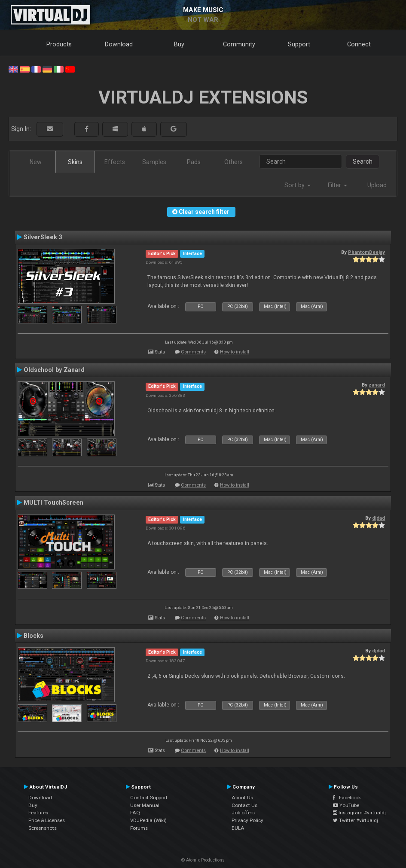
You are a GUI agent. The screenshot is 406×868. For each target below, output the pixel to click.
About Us (242, 798)
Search (363, 161)
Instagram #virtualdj (359, 813)
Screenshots (43, 828)
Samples (154, 162)
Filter (337, 185)
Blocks (34, 636)
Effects (115, 162)
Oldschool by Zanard (54, 370)
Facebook (347, 798)
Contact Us (244, 805)
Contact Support (149, 798)
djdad (379, 518)
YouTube (346, 805)
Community (239, 44)
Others (234, 162)
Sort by (298, 185)
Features (38, 813)
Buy (179, 44)
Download (119, 44)
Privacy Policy (247, 820)
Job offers (243, 813)
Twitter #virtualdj (356, 820)
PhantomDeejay (366, 252)
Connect (359, 44)
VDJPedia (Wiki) (148, 820)
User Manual (145, 805)
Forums (139, 828)
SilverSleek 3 (43, 237)
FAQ (135, 813)
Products (59, 44)
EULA (238, 828)
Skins (75, 162)
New (36, 162)
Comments (193, 352)
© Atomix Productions (203, 860)
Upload (377, 185)
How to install (235, 352)
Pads (194, 162)
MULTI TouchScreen (53, 503)
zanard (377, 385)
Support (299, 44)
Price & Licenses (47, 820)
